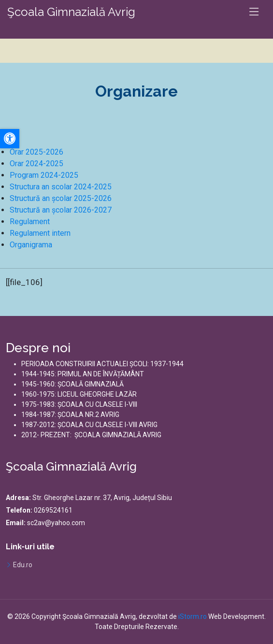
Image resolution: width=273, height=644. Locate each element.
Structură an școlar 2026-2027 (61, 210)
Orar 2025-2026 (36, 152)
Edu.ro (23, 565)
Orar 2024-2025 (36, 164)
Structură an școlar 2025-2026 (61, 198)
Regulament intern (40, 233)
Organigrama (31, 245)
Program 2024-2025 (44, 175)
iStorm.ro (193, 616)
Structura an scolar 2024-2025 (61, 187)
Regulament (30, 222)
